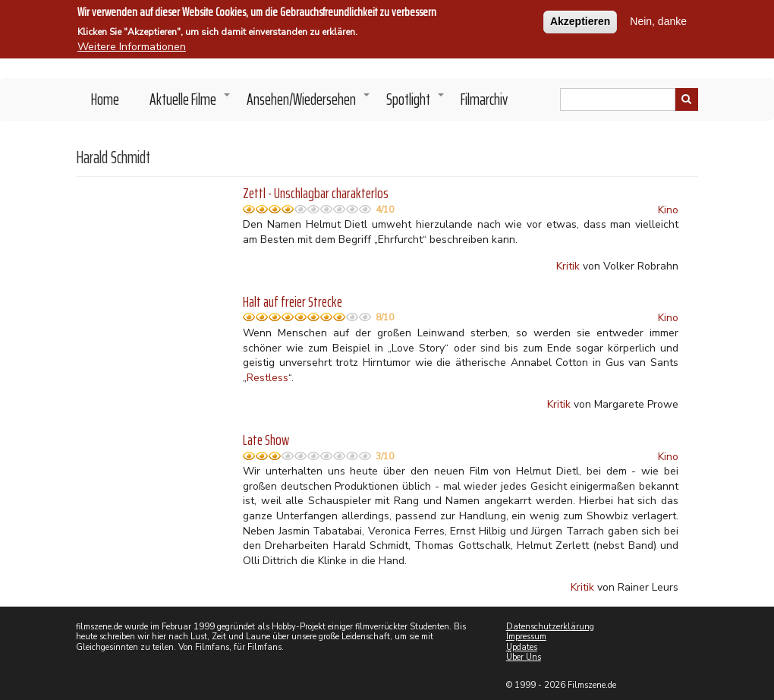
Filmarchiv (484, 99)
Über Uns (524, 657)
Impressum (526, 637)
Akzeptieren (580, 19)
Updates (522, 647)
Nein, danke (658, 19)
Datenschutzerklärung (550, 627)
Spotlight (416, 103)
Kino (668, 210)
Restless (267, 378)
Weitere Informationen (132, 44)
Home (105, 99)
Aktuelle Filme (190, 103)
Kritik (568, 266)
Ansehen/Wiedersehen (309, 103)
